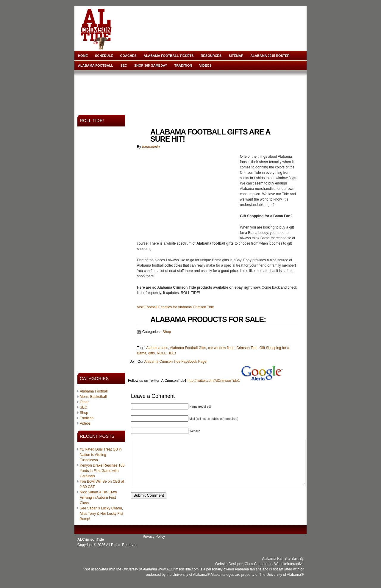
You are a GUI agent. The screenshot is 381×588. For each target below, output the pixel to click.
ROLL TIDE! (167, 353)
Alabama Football (96, 65)
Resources (211, 56)
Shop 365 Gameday (151, 65)
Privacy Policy (154, 537)
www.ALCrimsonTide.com (178, 569)
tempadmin (151, 147)
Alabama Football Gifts (188, 348)
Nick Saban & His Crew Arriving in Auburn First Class (98, 498)
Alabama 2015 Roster (270, 56)
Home (83, 56)
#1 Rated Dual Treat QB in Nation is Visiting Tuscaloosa (101, 455)
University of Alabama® (191, 575)
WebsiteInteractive (289, 564)
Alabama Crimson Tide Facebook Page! (176, 362)
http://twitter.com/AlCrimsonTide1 (214, 381)
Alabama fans (157, 348)
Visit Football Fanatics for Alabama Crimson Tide (175, 307)
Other (84, 402)
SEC (124, 65)
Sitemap (236, 56)
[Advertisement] (192, 91)
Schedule (104, 56)
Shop (84, 413)
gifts (152, 353)
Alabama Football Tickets (169, 56)
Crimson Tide (247, 348)
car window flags (221, 348)
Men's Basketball (93, 397)
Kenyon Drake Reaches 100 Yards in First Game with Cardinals (102, 471)
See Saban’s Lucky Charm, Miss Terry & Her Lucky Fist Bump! (102, 514)
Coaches (128, 56)
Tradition (183, 65)
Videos (205, 65)
